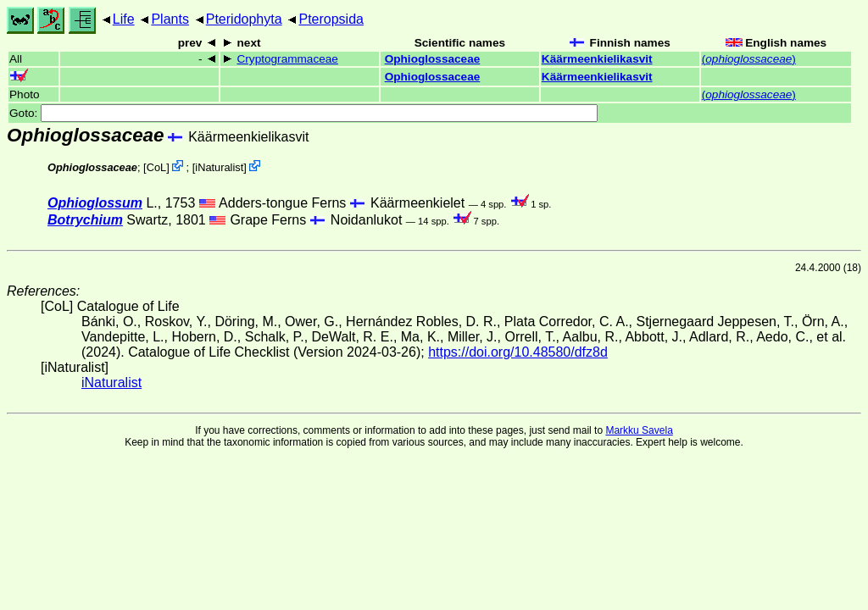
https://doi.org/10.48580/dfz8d (518, 352)
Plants (170, 19)
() (749, 59)
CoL (156, 167)
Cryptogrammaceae (288, 59)
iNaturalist (219, 167)
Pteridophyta (244, 19)
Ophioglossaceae (433, 59)
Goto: (303, 113)
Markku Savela (639, 430)
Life (124, 19)
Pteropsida (331, 19)
